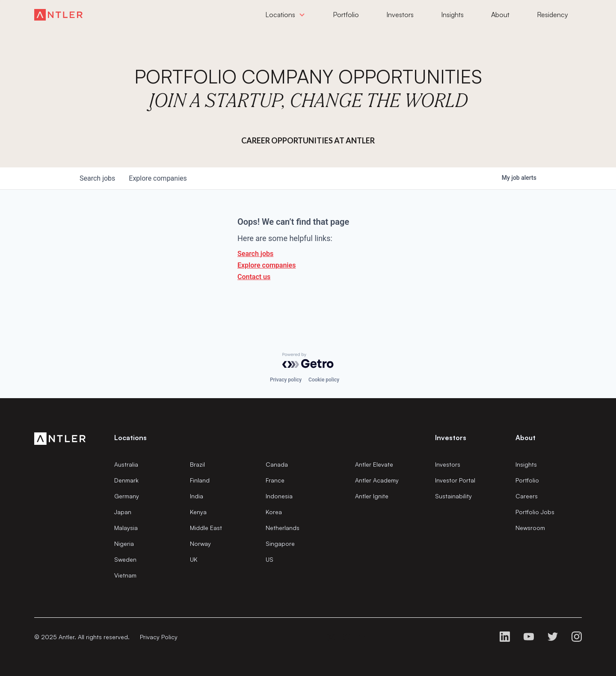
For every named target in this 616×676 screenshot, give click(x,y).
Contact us (254, 277)
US (269, 559)
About (526, 438)
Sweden (125, 559)
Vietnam (125, 575)
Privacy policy (286, 380)
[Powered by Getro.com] (308, 360)
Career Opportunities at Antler (308, 140)
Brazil (197, 464)
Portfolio (527, 480)
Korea (274, 512)
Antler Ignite (372, 496)
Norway (200, 543)
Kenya (198, 512)
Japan (123, 512)
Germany (127, 496)
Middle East (206, 528)
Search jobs (255, 254)
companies (158, 178)
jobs (97, 178)
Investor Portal (455, 480)
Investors (448, 464)
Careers (527, 496)
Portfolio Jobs (535, 512)
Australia (126, 464)
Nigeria (124, 543)
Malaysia (126, 528)
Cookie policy (324, 380)
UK (194, 559)
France (275, 480)
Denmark (126, 480)
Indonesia (279, 496)
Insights (526, 464)
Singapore (280, 543)
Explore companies (267, 265)
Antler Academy (377, 480)
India (197, 496)
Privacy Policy (159, 637)
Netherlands (283, 528)
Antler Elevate (374, 464)
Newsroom (530, 528)
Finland (200, 480)
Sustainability (453, 496)
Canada (277, 464)
